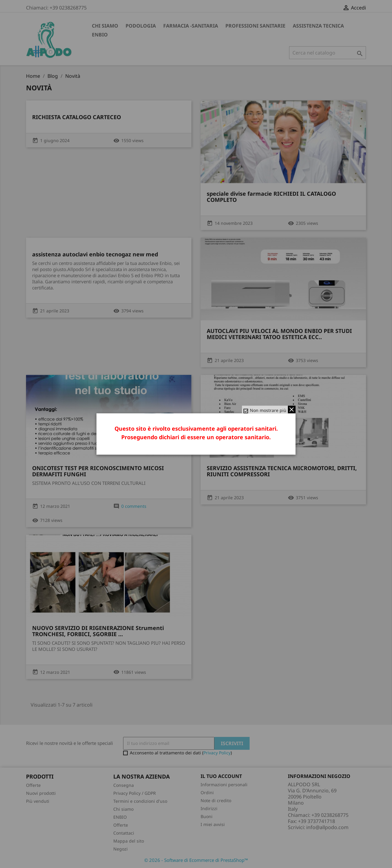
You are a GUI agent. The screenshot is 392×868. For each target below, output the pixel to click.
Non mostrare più (268, 410)
